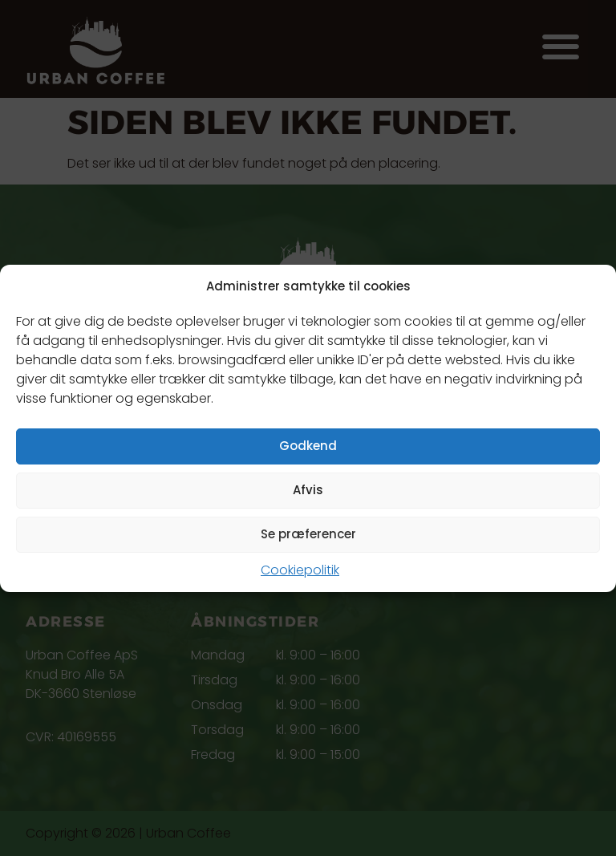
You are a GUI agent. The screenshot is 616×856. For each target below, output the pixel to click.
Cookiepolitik (300, 570)
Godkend (308, 446)
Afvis (308, 490)
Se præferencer (308, 534)
